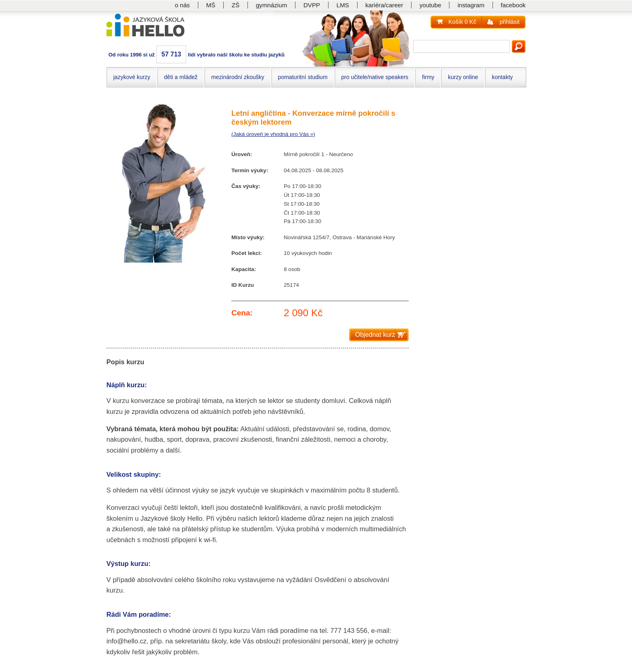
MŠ (211, 5)
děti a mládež (181, 77)
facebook (513, 5)
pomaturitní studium (303, 77)
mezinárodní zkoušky (238, 77)
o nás (182, 5)
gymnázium (272, 5)
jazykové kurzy (132, 77)
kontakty (502, 77)
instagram (471, 5)
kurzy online (463, 77)
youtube (430, 5)
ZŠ (236, 5)
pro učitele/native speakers (375, 77)
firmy (428, 77)
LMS (343, 5)
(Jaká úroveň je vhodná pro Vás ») (273, 134)
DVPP (312, 5)
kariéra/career (384, 5)
